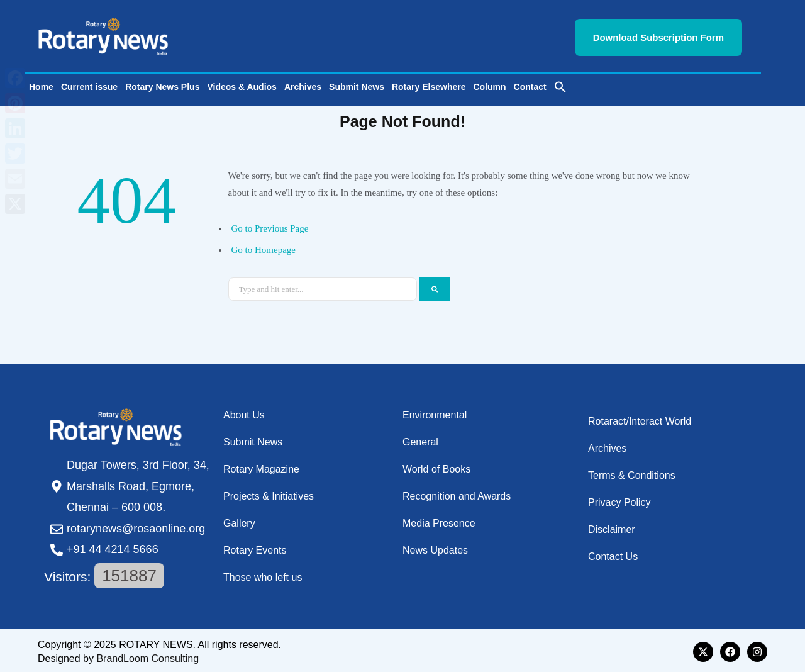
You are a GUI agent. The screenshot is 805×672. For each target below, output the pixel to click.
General (420, 439)
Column (489, 84)
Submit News (357, 84)
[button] (560, 84)
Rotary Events (255, 547)
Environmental (435, 412)
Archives (303, 84)
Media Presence (439, 520)
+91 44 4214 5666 (113, 546)
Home (41, 84)
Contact (530, 84)
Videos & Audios (241, 84)
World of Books (436, 466)
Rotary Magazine (261, 466)
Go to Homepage (264, 247)
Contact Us (613, 553)
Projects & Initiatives (269, 493)
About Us (244, 412)
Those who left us (263, 574)
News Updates (435, 547)
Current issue (89, 84)
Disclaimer (612, 526)
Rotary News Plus (162, 84)
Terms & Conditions (632, 472)
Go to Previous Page (270, 225)
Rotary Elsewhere (429, 84)
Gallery (239, 520)
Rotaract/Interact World (640, 418)
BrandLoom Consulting (147, 655)
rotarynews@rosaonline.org (136, 525)
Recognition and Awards (457, 493)
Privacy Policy (619, 499)
